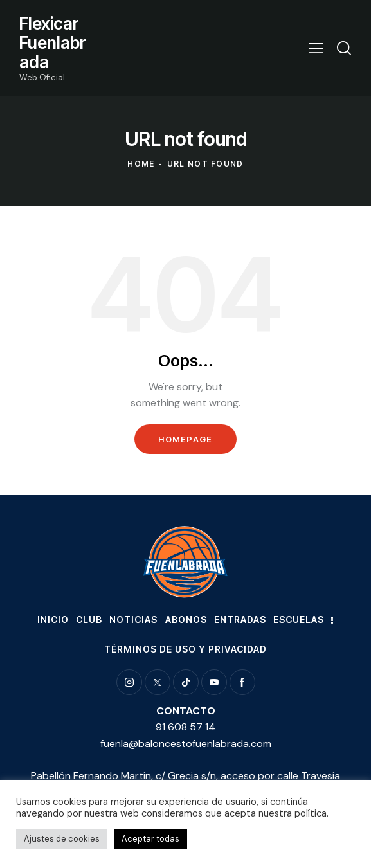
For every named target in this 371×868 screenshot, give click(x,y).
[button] (316, 48)
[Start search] (344, 48)
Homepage (185, 439)
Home (141, 164)
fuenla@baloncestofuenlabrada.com (186, 744)
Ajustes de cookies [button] (62, 839)
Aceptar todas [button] (150, 839)
